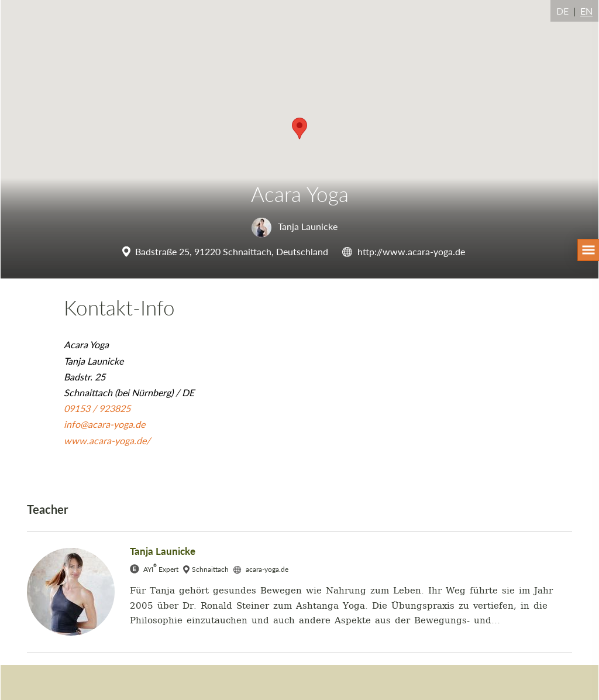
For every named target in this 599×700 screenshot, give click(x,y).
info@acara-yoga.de (104, 424)
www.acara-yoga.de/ (107, 440)
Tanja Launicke (295, 226)
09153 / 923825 (97, 408)
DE (562, 11)
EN (586, 11)
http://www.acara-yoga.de (411, 251)
